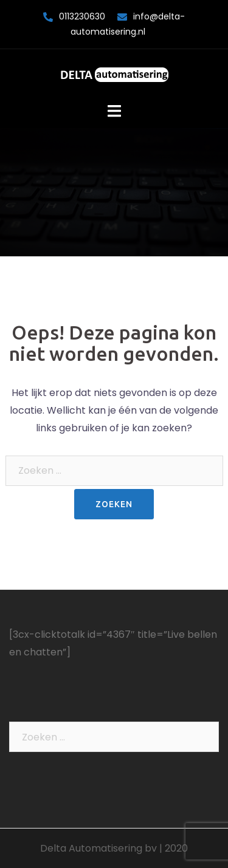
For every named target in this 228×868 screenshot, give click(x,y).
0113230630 (82, 16)
